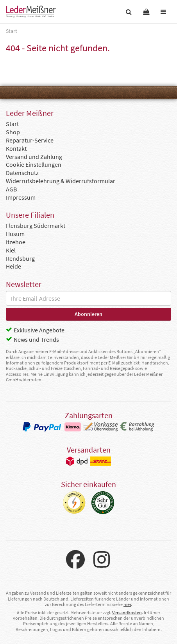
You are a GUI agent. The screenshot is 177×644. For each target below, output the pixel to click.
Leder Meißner (31, 12)
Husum (15, 234)
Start (12, 124)
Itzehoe (16, 242)
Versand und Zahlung (34, 157)
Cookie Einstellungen (34, 164)
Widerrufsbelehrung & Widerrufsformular (61, 181)
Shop (13, 132)
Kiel (11, 250)
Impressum (21, 197)
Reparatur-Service (30, 140)
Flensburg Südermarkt (36, 225)
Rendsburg (20, 258)
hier (127, 604)
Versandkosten (127, 612)
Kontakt (16, 148)
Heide (13, 266)
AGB (11, 189)
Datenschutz (22, 173)
